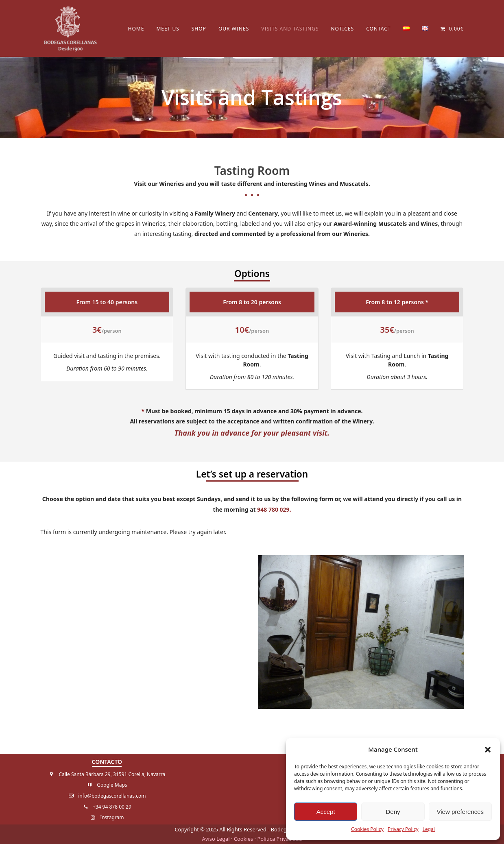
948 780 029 (273, 509)
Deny (393, 812)
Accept (326, 812)
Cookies (243, 839)
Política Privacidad (279, 839)
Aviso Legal (216, 839)
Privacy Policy (403, 829)
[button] (488, 750)
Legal (429, 829)
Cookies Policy (367, 829)
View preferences (460, 812)
